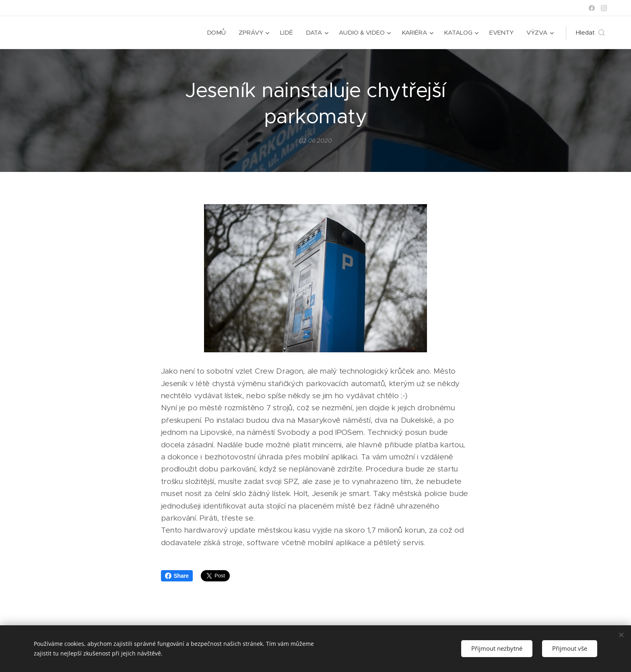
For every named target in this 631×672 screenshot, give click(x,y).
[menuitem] (217, 33)
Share (177, 576)
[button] (590, 33)
